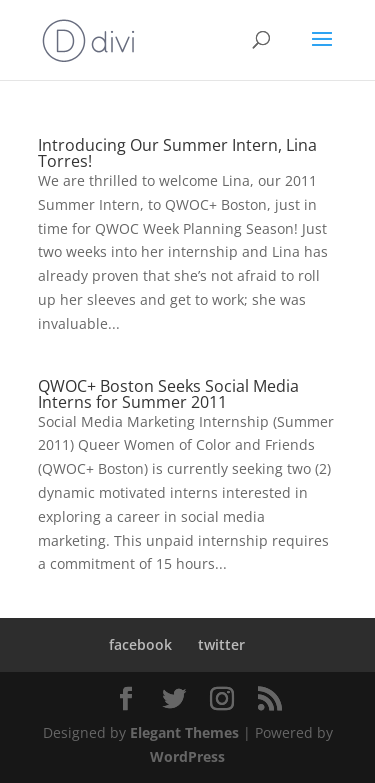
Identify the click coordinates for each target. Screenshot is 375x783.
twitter (221, 644)
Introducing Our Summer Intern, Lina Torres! (177, 153)
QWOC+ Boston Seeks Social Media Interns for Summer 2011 (168, 394)
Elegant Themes (184, 732)
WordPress (187, 756)
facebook (140, 644)
